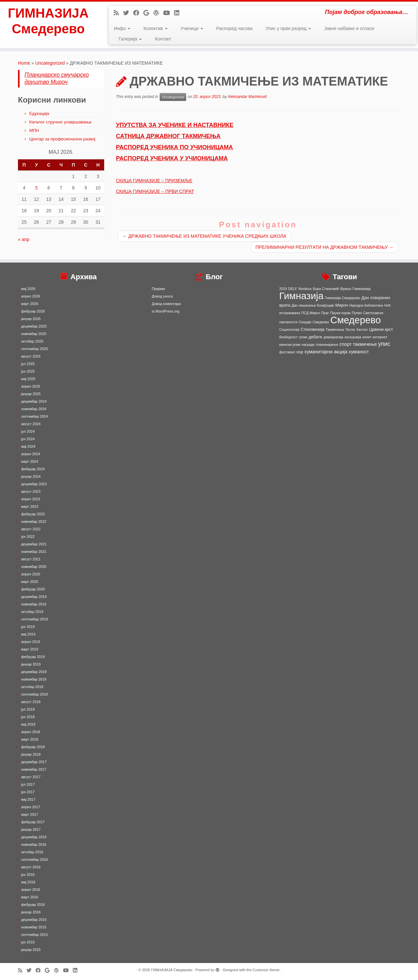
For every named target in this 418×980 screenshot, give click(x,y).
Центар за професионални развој (62, 139)
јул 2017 (28, 784)
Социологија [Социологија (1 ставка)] (289, 329)
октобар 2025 (32, 341)
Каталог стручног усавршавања (60, 122)
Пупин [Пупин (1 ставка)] (357, 313)
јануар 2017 (31, 829)
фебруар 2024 (33, 469)
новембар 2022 (34, 522)
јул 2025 (28, 364)
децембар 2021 (34, 544)
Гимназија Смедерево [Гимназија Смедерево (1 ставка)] (343, 298)
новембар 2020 (34, 567)
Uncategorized (50, 63)
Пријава (159, 289)
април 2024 (31, 454)
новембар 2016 (34, 844)
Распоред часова (234, 28)
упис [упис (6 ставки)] (384, 344)
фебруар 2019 (33, 657)
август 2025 (31, 356)
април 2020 (31, 574)
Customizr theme (266, 970)
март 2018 (30, 739)
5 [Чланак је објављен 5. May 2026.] (37, 188)
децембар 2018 (34, 672)
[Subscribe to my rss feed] (118, 13)
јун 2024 (28, 439)
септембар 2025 (35, 349)
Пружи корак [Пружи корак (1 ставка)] (340, 313)
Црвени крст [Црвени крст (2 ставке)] (381, 329)
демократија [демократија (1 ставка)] (333, 337)
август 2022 (31, 529)
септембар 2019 (35, 619)
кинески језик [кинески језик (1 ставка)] (290, 345)
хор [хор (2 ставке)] (300, 352)
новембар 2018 (34, 679)
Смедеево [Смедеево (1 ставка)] (321, 322)
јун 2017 (28, 792)
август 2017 (31, 777)
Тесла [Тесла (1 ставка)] (350, 329)
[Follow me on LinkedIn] (179, 13)
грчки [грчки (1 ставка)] (303, 337)
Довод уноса (162, 296)
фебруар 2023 (33, 514)
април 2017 (31, 807)
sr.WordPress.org (166, 311)
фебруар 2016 (33, 905)
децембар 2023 (34, 484)
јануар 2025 (31, 394)
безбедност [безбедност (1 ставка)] (288, 337)
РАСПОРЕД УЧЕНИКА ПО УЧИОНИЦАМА (174, 147)
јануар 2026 (31, 319)
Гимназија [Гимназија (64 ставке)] (301, 296)
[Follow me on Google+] (148, 13)
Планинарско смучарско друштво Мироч (57, 78)
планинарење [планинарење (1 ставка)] (327, 345)
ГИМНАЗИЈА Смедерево (48, 21)
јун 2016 (28, 875)
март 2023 (30, 506)
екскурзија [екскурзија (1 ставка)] (353, 337)
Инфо (122, 28)
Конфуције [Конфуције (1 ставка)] (326, 305)
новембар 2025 (34, 334)
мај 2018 (28, 724)
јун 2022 (28, 537)
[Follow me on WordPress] (158, 13)
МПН (34, 130)
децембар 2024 (34, 401)
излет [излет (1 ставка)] (367, 337)
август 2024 (31, 424)
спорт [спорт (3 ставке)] (345, 344)
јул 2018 (28, 709)
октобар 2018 (32, 687)
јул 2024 (28, 431)
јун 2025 (28, 371)
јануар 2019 (31, 664)
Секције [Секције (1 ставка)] (305, 322)
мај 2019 (28, 634)
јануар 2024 (31, 476)
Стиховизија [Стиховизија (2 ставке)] (313, 329)
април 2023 (31, 499)
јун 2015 (28, 942)
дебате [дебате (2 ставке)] (315, 337)
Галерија (130, 39)
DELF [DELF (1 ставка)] (293, 289)
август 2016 (31, 867)
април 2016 (31, 890)
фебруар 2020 (33, 589)
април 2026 (31, 296)
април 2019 (31, 642)
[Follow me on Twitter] (128, 13)
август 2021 (31, 559)
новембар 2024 (34, 409)
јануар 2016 (31, 912)
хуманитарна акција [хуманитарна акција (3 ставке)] (326, 352)
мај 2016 (28, 882)
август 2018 (31, 702)
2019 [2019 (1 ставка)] (283, 289)
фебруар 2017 (33, 822)
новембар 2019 (34, 604)
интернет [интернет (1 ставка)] (380, 337)
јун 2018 (28, 717)
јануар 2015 (31, 950)
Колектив (155, 28)
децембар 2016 (34, 837)
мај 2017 (28, 799)
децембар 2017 (34, 762)
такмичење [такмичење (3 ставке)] (365, 344)
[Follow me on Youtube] (169, 13)
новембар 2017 (34, 769)
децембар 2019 (34, 597)
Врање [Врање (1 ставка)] (346, 289)
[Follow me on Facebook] (138, 13)
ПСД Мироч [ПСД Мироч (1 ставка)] (311, 313)
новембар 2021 (34, 552)
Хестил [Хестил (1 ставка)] (362, 329)
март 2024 (30, 461)
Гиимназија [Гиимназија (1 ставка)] (362, 289)
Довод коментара (166, 304)
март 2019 (30, 649)
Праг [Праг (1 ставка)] (325, 313)
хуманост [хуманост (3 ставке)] (359, 352)
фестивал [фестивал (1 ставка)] (287, 352)
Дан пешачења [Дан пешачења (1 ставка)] (304, 305)
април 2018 (31, 732)
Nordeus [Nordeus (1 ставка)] (305, 289)
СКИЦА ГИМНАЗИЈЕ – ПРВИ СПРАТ (155, 191)
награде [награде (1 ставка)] (308, 345)
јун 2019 (28, 627)
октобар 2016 (32, 852)
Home (24, 63)
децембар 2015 (34, 920)
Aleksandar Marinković (247, 97)
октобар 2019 (32, 612)
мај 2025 (28, 379)
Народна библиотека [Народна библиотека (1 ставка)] (366, 305)
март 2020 (30, 582)
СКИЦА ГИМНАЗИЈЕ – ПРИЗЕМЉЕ (154, 181)
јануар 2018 (31, 754)
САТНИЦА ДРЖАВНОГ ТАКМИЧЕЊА (168, 136)
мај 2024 (28, 446)
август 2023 (31, 491)
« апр (24, 239)
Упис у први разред (288, 28)
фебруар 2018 (33, 747)
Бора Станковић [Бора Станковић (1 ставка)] (326, 289)
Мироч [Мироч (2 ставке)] (342, 305)
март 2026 (30, 304)
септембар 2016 (35, 860)
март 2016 (30, 897)
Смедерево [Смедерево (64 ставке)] (355, 320)
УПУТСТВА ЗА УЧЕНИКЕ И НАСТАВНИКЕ (175, 125)
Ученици (192, 28)
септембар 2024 (35, 416)
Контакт (163, 39)
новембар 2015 (34, 927)
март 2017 (30, 814)
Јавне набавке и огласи (349, 28)
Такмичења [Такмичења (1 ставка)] (335, 329)
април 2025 (31, 386)
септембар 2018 (35, 694)
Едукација (39, 113)
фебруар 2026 (33, 311)
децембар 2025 (34, 326)
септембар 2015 (35, 935)
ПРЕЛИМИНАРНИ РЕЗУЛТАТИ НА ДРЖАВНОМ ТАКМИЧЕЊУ (324, 247)
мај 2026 (28, 289)
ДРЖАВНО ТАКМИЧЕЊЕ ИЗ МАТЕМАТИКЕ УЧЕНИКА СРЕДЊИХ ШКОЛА (204, 236)
